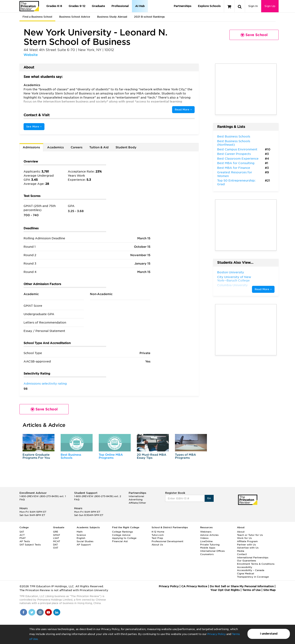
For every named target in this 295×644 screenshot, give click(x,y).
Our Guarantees (247, 561)
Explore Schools (209, 6)
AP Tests (25, 541)
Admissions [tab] (31, 147)
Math (80, 532)
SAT (22, 532)
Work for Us (244, 538)
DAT (55, 545)
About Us (157, 545)
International (136, 496)
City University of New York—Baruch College (234, 279)
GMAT (57, 535)
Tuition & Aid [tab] (99, 147)
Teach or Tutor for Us (250, 535)
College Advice (121, 535)
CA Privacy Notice (194, 586)
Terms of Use (251, 590)
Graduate (98, 6)
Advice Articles (209, 535)
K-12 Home (158, 532)
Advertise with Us (248, 548)
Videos (204, 538)
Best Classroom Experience (238, 159)
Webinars (206, 532)
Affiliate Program (247, 541)
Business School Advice (75, 17)
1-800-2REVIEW (43, 496)
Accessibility (245, 567)
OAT (56, 548)
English (81, 538)
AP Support (84, 545)
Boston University (231, 272)
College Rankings (123, 532)
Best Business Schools (71, 456)
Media (241, 551)
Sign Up (270, 6)
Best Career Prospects (234, 154)
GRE (56, 532)
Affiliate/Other (137, 503)
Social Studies (85, 541)
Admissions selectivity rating (45, 384)
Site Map (269, 590)
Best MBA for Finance (234, 168)
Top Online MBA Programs (111, 456)
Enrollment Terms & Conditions (256, 564)
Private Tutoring (210, 545)
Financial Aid (120, 541)
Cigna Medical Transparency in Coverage (253, 575)
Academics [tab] (55, 147)
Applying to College (124, 538)
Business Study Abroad (112, 17)
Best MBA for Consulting (236, 163)
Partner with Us (246, 545)
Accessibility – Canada (251, 570)
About (241, 532)
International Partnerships (253, 558)
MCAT (57, 541)
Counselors (207, 554)
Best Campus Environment (237, 149)
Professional (120, 6)
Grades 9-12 (77, 6)
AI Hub (140, 6)
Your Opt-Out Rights (225, 590)
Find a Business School (37, 17)
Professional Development (167, 541)
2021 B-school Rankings (149, 17)
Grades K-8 (54, 6)
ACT (22, 535)
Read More (183, 110)
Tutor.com (158, 535)
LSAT (56, 538)
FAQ (22, 500)
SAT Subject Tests (30, 545)
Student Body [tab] (126, 147)
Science (81, 535)
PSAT (23, 538)
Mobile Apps (208, 548)
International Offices (212, 551)
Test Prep (157, 538)
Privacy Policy (217, 634)
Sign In (253, 6)
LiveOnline (206, 541)
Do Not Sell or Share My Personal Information (242, 586)
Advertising (136, 500)
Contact (242, 554)
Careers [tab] (77, 147)
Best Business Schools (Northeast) (234, 143)
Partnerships (183, 6)
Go (209, 498)
